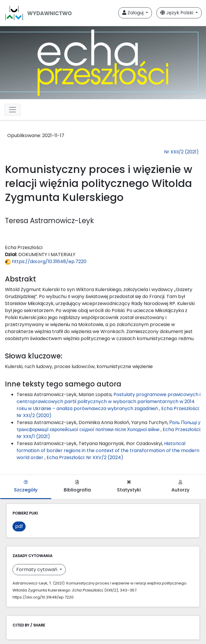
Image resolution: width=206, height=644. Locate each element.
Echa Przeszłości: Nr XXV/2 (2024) (85, 457)
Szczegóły (26, 487)
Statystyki (129, 487)
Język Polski (177, 13)
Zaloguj (133, 13)
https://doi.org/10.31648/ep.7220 (46, 261)
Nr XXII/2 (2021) (181, 152)
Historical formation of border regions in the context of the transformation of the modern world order (108, 450)
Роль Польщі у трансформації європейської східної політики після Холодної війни (109, 426)
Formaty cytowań (37, 569)
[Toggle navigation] (13, 110)
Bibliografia (77, 487)
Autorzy (180, 487)
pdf (19, 526)
